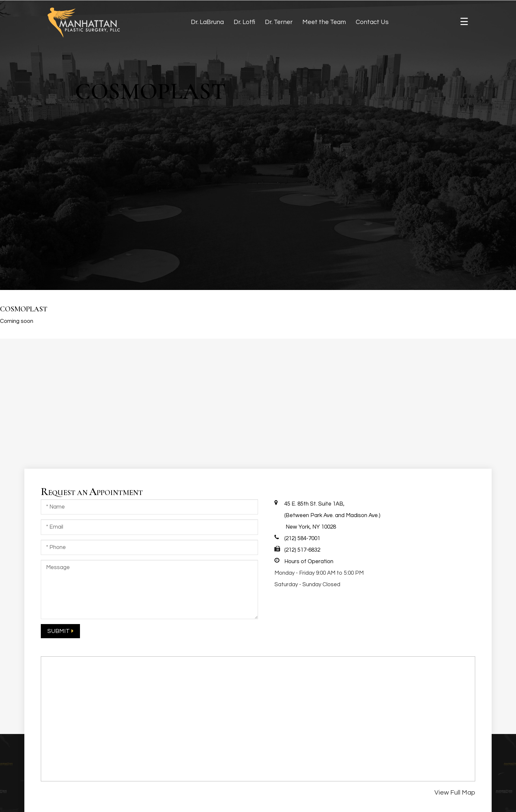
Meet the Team (324, 22)
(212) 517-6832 (302, 550)
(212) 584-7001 (302, 538)
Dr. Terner (279, 22)
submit (59, 631)
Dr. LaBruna (207, 22)
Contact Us (372, 22)
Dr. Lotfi (244, 22)
